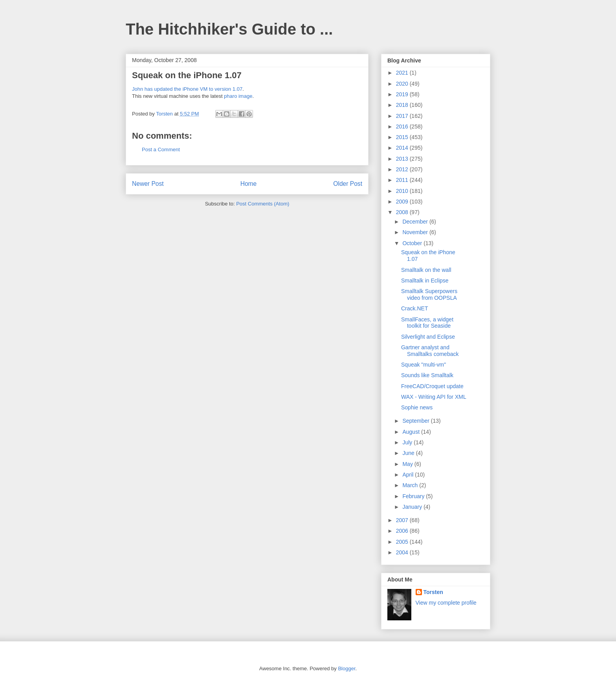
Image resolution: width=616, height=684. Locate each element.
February (414, 496)
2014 (403, 148)
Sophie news (417, 407)
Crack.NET (414, 308)
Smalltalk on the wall (426, 270)
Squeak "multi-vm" (423, 365)
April (409, 475)
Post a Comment (161, 149)
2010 (403, 191)
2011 (403, 180)
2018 (403, 105)
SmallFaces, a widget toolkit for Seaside (427, 323)
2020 (403, 84)
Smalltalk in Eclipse (425, 281)
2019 (403, 94)
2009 (403, 202)
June (409, 453)
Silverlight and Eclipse (428, 337)
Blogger (346, 668)
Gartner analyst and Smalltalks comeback (430, 351)
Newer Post (148, 184)
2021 (403, 73)
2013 (403, 159)
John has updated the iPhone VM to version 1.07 (187, 89)
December (416, 222)
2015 (403, 137)
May (408, 464)
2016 (403, 127)
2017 (403, 116)
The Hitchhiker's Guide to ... (229, 29)
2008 (403, 212)
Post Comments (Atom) (263, 204)
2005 (403, 542)
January (413, 507)
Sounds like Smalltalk (427, 375)
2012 (403, 169)
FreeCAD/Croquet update (432, 386)
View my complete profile (446, 603)
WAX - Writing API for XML (434, 397)
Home (249, 184)
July (408, 442)
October (413, 243)
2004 (403, 552)
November (416, 232)
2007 (403, 520)
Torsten (433, 592)
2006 (403, 531)
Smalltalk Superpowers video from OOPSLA (429, 294)
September (416, 421)
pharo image (238, 96)
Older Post (348, 184)
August (412, 432)
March (411, 485)
